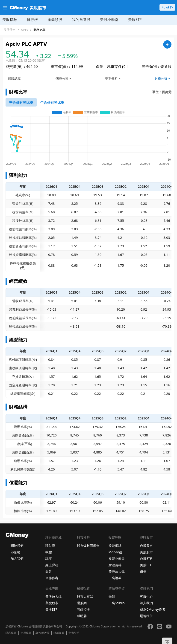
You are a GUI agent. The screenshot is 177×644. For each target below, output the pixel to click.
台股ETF (146, 559)
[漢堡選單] (5, 7)
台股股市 (146, 546)
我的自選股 (81, 20)
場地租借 (146, 616)
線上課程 (52, 565)
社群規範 (59, 633)
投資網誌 (115, 546)
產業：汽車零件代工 (112, 66)
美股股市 (10, 30)
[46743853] (21, 102)
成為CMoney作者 (153, 609)
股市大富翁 (85, 596)
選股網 (82, 603)
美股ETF (135, 20)
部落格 (15, 552)
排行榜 (32, 20)
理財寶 (50, 546)
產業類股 (55, 20)
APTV (25, 30)
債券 (143, 571)
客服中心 (146, 596)
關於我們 (17, 546)
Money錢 (115, 552)
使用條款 (26, 633)
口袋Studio (117, 603)
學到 (112, 596)
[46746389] (52, 102)
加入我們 (17, 559)
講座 (49, 559)
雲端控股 (83, 609)
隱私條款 (11, 633)
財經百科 (115, 565)
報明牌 (82, 616)
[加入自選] (167, 44)
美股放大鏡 (117, 571)
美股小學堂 (109, 20)
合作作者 (52, 578)
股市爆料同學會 (88, 546)
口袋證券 (115, 578)
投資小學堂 (117, 559)
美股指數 (10, 20)
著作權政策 (42, 633)
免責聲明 (74, 633)
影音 (49, 571)
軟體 (49, 552)
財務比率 (39, 30)
